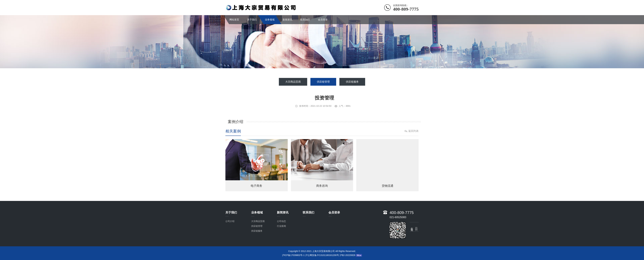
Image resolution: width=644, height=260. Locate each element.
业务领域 (270, 20)
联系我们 (305, 20)
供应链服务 (352, 82)
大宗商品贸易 (293, 82)
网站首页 (234, 20)
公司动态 (281, 221)
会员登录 (323, 20)
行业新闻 (281, 226)
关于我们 (252, 20)
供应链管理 (323, 82)
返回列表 (413, 131)
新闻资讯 (287, 20)
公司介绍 (230, 221)
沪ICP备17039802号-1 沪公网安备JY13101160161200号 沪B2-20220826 (319, 255)
